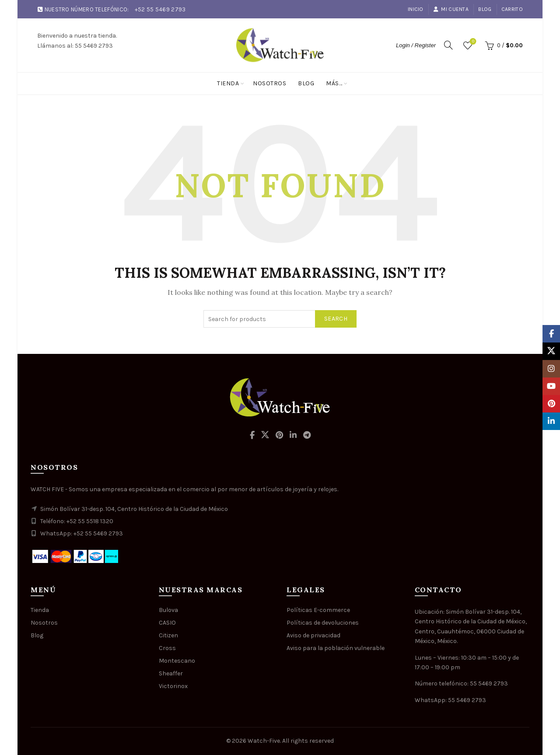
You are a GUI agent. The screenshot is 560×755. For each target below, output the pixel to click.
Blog (485, 9)
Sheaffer (171, 673)
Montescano (177, 661)
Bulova (168, 610)
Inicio (416, 9)
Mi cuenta (451, 9)
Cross (167, 648)
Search (336, 319)
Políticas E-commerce (318, 610)
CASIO (167, 623)
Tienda (228, 83)
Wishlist (472, 42)
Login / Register (416, 45)
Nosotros (269, 83)
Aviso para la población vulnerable (336, 648)
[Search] (448, 45)
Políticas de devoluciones (323, 623)
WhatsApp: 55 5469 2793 (450, 700)
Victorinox (173, 686)
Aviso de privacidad (313, 635)
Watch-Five (264, 741)
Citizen (168, 635)
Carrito (512, 9)
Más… (334, 83)
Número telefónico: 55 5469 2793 (461, 683)
